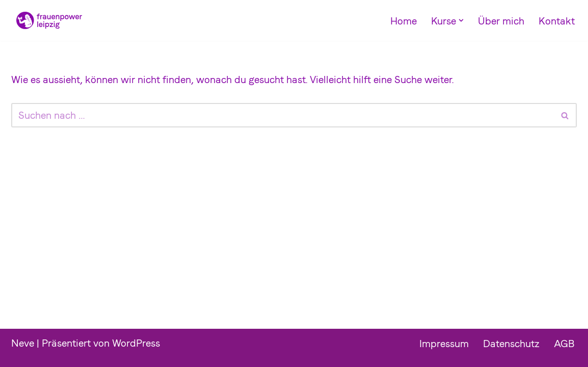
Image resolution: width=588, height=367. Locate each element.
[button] (461, 20)
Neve (23, 343)
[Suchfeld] (283, 115)
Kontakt (557, 21)
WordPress (136, 343)
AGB (564, 344)
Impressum (444, 344)
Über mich (501, 21)
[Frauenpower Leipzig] (47, 21)
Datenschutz (511, 344)
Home (404, 21)
